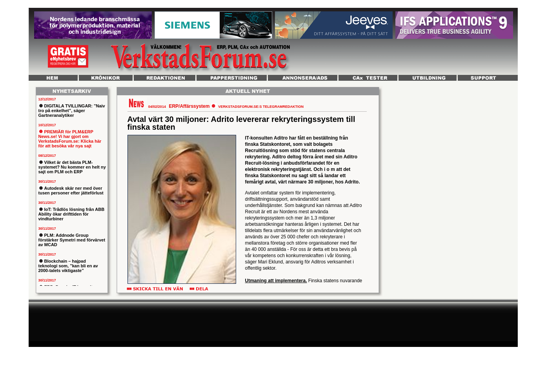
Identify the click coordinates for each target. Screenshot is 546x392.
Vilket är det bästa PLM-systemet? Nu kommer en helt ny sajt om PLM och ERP (72, 167)
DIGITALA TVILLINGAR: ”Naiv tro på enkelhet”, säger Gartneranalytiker (72, 111)
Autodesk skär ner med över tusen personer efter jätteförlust (71, 191)
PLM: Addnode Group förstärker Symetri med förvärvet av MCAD (72, 240)
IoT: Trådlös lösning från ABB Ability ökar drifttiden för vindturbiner (72, 214)
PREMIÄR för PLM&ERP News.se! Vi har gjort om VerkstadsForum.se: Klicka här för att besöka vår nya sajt (70, 139)
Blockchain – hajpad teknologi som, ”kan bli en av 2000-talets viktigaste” (68, 266)
